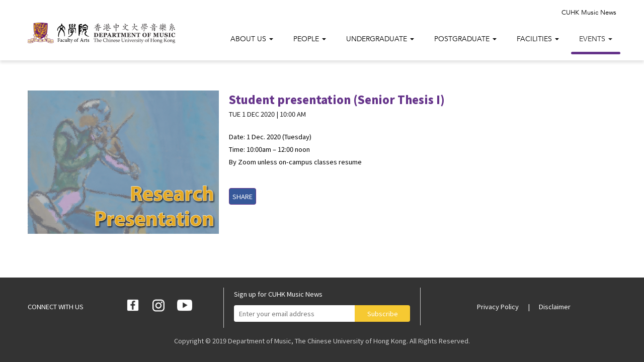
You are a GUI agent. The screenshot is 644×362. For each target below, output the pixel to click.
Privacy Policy (499, 306)
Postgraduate (465, 39)
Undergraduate (380, 39)
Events (596, 39)
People (310, 39)
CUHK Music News (589, 13)
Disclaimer (555, 306)
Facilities (538, 39)
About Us (252, 39)
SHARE (243, 196)
